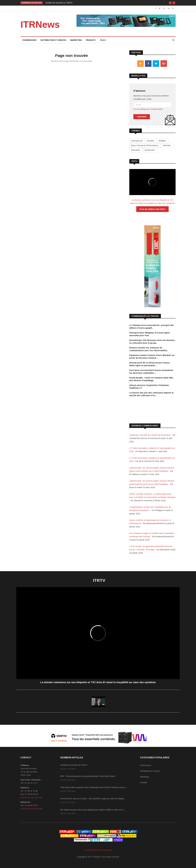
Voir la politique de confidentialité (148, 109)
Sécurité (151, 141)
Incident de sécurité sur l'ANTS (59, 3)
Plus (103, 40)
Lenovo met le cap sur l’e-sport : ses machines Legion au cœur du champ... (93, 799)
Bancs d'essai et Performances (145, 145)
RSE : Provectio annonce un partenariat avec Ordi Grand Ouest (88, 776)
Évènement (150, 150)
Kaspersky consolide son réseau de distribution (150, 435)
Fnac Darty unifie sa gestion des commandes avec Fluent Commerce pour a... (94, 787)
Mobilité (163, 141)
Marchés (167, 145)
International (137, 141)
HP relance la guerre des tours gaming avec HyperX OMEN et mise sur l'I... (93, 810)
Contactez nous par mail (31, 797)
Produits (91, 40)
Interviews (136, 150)
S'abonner (142, 117)
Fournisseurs (29, 40)
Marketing (76, 40)
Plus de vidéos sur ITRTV (152, 209)
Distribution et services (53, 40)
